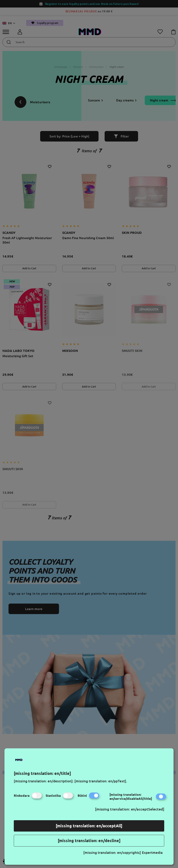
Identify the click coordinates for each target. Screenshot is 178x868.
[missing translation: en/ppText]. (101, 781)
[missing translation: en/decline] (89, 841)
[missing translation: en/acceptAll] (89, 826)
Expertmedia (152, 853)
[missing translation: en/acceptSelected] (130, 809)
